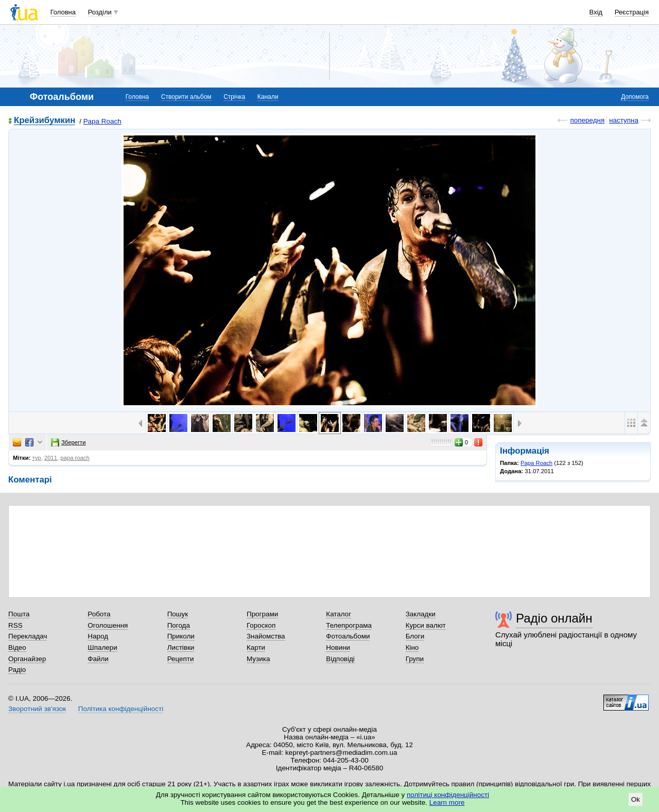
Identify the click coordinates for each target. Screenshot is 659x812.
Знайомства (266, 636)
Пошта (19, 614)
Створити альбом (186, 97)
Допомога (635, 97)
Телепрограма (349, 625)
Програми (262, 614)
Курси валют (426, 625)
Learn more (447, 802)
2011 (51, 458)
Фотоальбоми (348, 636)
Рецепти (181, 659)
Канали (268, 97)
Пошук (178, 614)
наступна (624, 120)
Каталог (339, 614)
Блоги (415, 636)
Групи (415, 659)
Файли (98, 659)
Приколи (181, 636)
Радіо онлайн (554, 618)
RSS (15, 625)
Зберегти (68, 442)
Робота (99, 614)
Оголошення (108, 625)
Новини (338, 647)
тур (37, 458)
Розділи (100, 12)
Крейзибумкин (45, 121)
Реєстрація (632, 12)
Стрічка (234, 97)
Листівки (181, 647)
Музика (258, 659)
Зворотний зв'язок (37, 709)
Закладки (421, 614)
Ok (636, 799)
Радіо (17, 670)
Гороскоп (261, 625)
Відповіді (340, 659)
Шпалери (102, 647)
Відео (17, 647)
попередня (587, 120)
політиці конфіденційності (448, 795)
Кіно (412, 647)
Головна (63, 12)
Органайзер (27, 659)
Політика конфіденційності (121, 709)
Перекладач (28, 636)
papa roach (75, 458)
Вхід (596, 12)
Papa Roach (102, 121)
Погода (179, 625)
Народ (98, 636)
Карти (256, 647)
